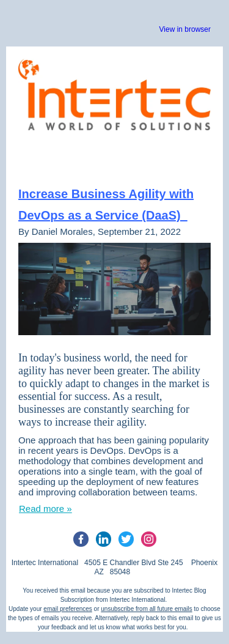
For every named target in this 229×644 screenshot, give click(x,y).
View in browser (185, 29)
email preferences (67, 609)
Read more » (45, 509)
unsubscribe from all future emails (147, 609)
